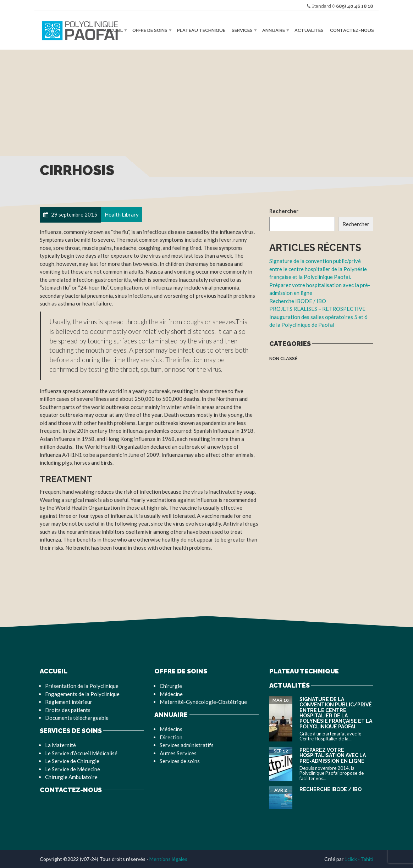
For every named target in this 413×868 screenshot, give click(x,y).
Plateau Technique (201, 30)
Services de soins (180, 761)
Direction (171, 737)
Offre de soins (150, 30)
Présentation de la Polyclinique (82, 686)
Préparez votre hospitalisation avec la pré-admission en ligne (333, 755)
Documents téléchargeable (77, 718)
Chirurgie (171, 686)
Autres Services (178, 753)
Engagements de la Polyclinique (82, 694)
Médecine (171, 694)
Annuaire (274, 30)
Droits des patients (68, 710)
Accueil (113, 30)
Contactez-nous (352, 30)
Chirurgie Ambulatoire (71, 777)
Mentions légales (168, 859)
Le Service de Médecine (73, 769)
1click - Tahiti (359, 859)
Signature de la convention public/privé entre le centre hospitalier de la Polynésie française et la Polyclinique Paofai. (318, 269)
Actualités (309, 30)
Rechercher (284, 211)
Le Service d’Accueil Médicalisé (81, 753)
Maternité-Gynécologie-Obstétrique (203, 702)
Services (242, 30)
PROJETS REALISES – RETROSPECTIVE (317, 309)
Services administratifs (187, 745)
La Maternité (60, 745)
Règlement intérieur (69, 702)
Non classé (283, 359)
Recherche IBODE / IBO (298, 301)
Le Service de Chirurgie (72, 761)
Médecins (171, 729)
